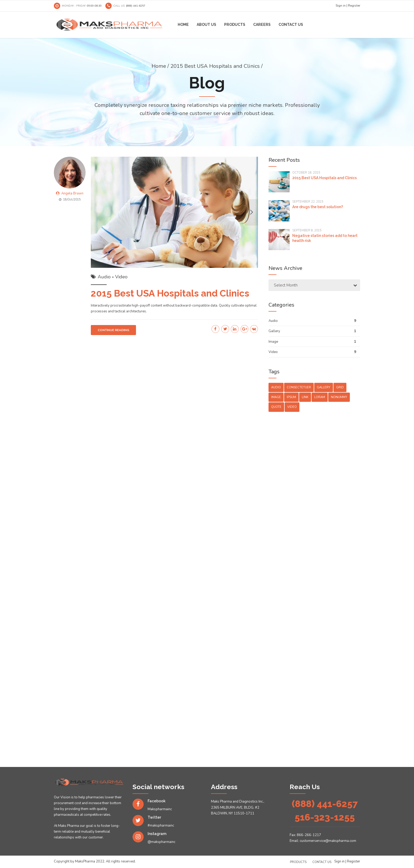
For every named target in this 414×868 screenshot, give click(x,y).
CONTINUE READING (113, 331)
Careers (262, 25)
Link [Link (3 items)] (305, 397)
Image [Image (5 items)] (276, 397)
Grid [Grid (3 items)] (340, 387)
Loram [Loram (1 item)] (320, 397)
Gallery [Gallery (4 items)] (324, 387)
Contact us (291, 25)
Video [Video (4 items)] (292, 407)
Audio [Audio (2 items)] (276, 387)
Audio (104, 277)
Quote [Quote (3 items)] (276, 407)
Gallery (274, 331)
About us (206, 25)
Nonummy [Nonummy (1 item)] (339, 397)
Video (121, 277)
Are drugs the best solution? (318, 207)
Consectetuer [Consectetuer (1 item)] (299, 387)
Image (273, 342)
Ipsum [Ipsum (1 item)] (291, 397)
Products (235, 25)
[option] (175, 213)
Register (354, 6)
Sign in (341, 6)
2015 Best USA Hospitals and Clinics (170, 294)
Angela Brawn (72, 194)
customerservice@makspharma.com (328, 841)
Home (183, 25)
